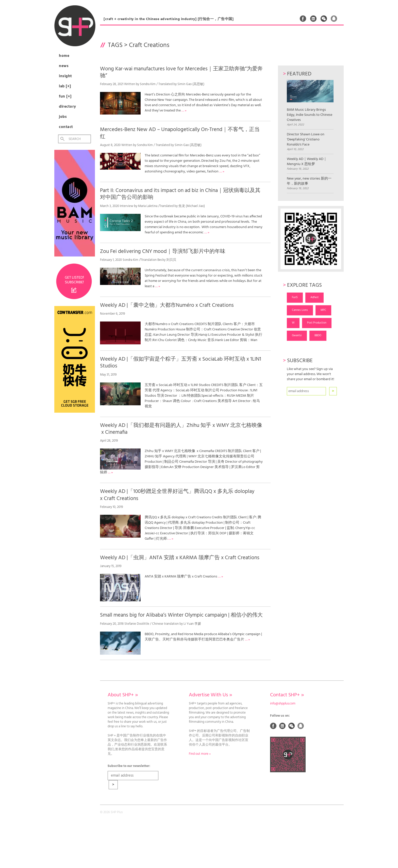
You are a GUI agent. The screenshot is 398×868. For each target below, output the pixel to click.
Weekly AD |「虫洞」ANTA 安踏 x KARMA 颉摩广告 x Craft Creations (180, 558)
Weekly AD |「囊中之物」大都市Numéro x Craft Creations (167, 305)
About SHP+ (123, 695)
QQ (334, 19)
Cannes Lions (300, 310)
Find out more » (200, 754)
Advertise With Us (210, 695)
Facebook (303, 19)
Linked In (313, 19)
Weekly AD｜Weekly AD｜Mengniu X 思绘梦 (307, 162)
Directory (68, 107)
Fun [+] (65, 97)
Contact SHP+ (287, 695)
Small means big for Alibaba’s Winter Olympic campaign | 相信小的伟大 (181, 615)
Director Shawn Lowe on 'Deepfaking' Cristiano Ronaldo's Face (306, 140)
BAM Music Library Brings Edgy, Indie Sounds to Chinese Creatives (310, 101)
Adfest (314, 297)
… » (184, 111)
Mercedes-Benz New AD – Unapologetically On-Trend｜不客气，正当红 (180, 133)
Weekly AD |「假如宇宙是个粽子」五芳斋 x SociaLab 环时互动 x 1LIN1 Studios (181, 363)
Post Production (317, 323)
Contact (66, 127)
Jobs (63, 117)
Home (64, 56)
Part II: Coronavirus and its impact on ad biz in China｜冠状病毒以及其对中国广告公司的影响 (180, 194)
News (64, 66)
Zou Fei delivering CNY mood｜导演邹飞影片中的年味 (163, 252)
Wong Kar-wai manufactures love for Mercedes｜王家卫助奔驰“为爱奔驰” (181, 72)
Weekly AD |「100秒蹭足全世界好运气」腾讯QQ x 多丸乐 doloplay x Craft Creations (177, 495)
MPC (323, 310)
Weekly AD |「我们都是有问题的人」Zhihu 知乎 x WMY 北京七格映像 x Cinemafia (181, 429)
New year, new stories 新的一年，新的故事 (309, 181)
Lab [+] (65, 86)
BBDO (318, 335)
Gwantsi (297, 335)
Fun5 (295, 297)
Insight (65, 76)
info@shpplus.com (283, 704)
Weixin (324, 19)
